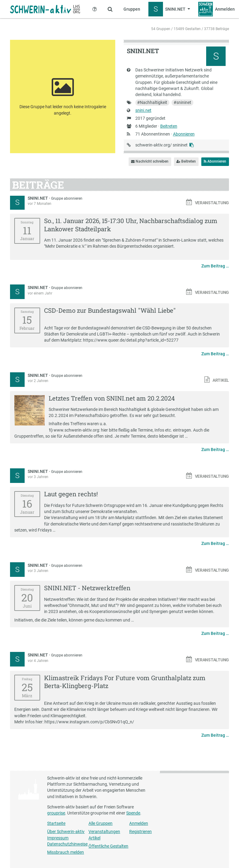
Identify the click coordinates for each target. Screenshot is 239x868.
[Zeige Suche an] (110, 9)
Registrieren (140, 832)
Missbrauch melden (66, 852)
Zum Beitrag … (215, 266)
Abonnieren (184, 134)
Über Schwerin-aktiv (66, 832)
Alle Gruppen (100, 823)
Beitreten (169, 126)
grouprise (56, 813)
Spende (133, 813)
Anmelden (139, 823)
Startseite (56, 823)
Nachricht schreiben (150, 161)
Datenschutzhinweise (67, 844)
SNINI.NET (38, 198)
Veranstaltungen (104, 832)
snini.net (143, 110)
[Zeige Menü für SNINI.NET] (169, 9)
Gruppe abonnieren (67, 198)
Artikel (94, 838)
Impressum (58, 838)
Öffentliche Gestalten (108, 846)
